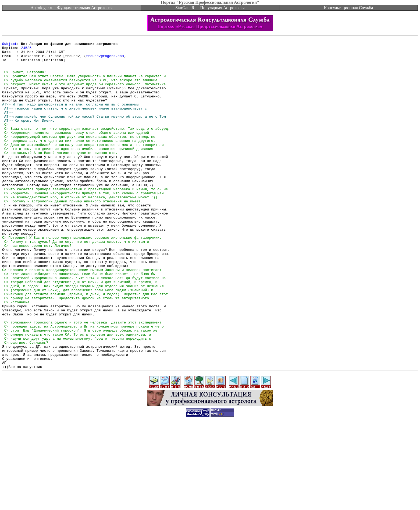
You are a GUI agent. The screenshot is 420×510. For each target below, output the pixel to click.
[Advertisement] (210, 498)
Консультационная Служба (349, 8)
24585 (26, 50)
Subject (10, 45)
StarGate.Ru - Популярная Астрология (210, 8)
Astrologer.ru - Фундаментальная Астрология (72, 8)
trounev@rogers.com (105, 60)
